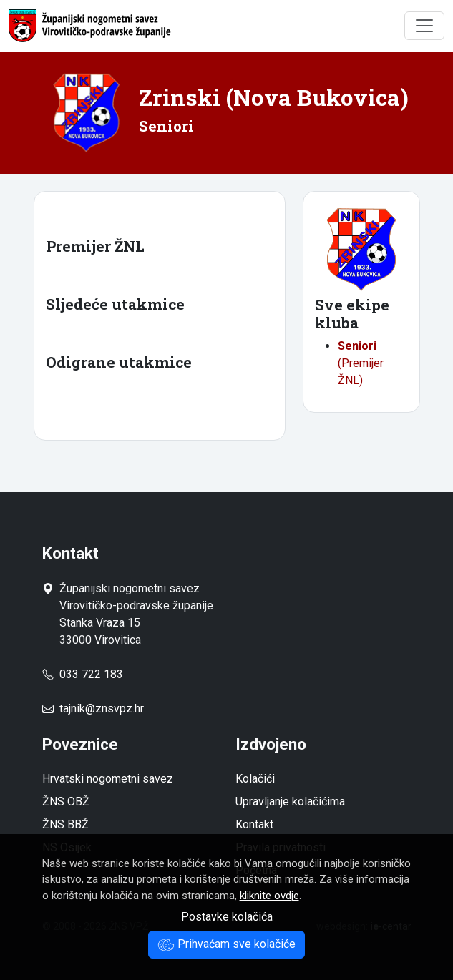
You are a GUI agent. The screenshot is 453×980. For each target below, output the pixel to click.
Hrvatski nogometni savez (108, 779)
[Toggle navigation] (424, 26)
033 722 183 (83, 674)
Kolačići (255, 779)
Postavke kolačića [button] (227, 917)
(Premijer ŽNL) (361, 363)
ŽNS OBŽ (66, 802)
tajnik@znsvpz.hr (102, 709)
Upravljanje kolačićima (290, 802)
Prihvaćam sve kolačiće (226, 944)
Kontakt (254, 824)
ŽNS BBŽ (65, 824)
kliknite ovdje (269, 896)
